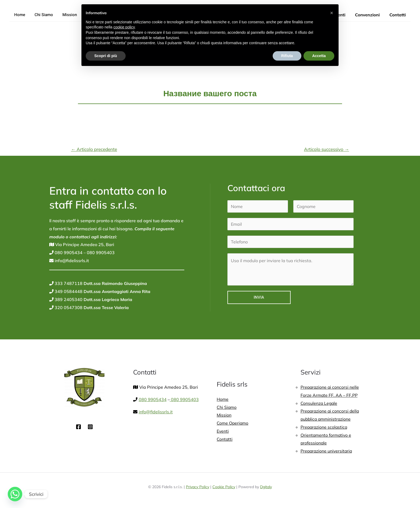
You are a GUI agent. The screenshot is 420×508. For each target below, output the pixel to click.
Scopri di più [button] (106, 56)
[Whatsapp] (15, 494)
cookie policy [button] (124, 27)
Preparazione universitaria (327, 451)
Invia (259, 297)
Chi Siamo (42, 15)
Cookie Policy (224, 487)
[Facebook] (78, 427)
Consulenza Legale (319, 403)
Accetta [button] (319, 56)
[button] (332, 13)
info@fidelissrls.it (71, 261)
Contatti (398, 15)
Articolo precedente (94, 149)
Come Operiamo (233, 423)
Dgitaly (266, 487)
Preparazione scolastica (325, 427)
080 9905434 (68, 253)
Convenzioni (369, 15)
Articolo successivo (327, 149)
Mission (66, 15)
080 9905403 (100, 253)
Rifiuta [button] (287, 56)
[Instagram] (90, 427)
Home (19, 15)
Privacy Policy (198, 487)
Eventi (223, 431)
